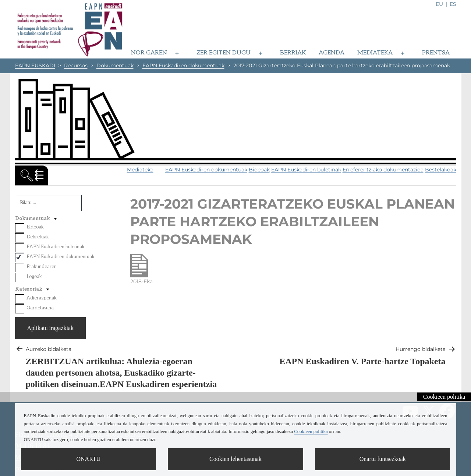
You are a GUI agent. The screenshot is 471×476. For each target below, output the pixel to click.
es (453, 4)
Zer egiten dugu (224, 53)
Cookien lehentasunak (235, 459)
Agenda (332, 53)
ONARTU (88, 459)
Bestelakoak (441, 170)
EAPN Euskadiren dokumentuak (206, 170)
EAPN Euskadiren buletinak (306, 170)
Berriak (293, 53)
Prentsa (436, 53)
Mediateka (375, 53)
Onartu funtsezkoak (383, 459)
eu (439, 4)
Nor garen (149, 53)
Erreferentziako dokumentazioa (383, 170)
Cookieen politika (444, 397)
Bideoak (259, 170)
